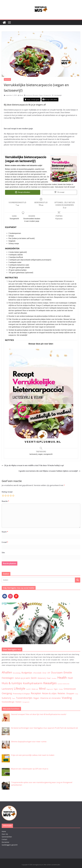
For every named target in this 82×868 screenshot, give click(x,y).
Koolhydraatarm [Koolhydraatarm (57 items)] (33, 683)
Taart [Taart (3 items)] (14, 698)
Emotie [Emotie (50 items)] (68, 672)
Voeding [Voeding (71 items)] (67, 697)
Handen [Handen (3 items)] (54, 678)
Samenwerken (7, 837)
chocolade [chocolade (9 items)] (37, 673)
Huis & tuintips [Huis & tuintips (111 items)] (12, 683)
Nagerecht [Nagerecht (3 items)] (50, 689)
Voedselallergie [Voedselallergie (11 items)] (8, 701)
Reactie (5, 501)
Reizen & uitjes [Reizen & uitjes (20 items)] (49, 693)
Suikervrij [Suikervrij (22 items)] (6, 698)
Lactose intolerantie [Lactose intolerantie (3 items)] (63, 683)
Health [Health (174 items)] (62, 677)
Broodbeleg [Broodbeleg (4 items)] (17, 673)
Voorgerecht (47, 95)
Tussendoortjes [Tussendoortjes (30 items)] (24, 698)
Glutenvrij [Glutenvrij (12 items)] (42, 678)
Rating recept (7, 492)
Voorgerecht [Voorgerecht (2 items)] (26, 702)
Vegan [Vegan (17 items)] (36, 698)
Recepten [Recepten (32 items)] (36, 693)
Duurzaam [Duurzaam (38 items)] (57, 672)
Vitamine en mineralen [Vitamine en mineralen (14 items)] (50, 698)
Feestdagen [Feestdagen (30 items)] (8, 678)
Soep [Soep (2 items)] (77, 693)
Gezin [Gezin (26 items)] (34, 678)
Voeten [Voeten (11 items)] (18, 701)
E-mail (5, 542)
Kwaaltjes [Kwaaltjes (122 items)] (50, 683)
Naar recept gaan (32, 100)
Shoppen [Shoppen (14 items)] (70, 693)
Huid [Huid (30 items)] (70, 678)
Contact (4, 839)
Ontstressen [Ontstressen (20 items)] (70, 689)
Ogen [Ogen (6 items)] (56, 689)
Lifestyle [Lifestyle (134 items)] (20, 688)
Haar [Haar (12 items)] (49, 678)
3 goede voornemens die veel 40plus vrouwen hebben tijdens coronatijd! (49, 471)
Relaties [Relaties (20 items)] (61, 693)
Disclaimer (6, 842)
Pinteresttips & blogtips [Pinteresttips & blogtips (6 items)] (21, 693)
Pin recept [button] (59, 192)
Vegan (41, 95)
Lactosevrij (29, 95)
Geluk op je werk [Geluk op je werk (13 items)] (22, 678)
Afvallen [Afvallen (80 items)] (7, 672)
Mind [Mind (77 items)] (42, 688)
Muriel (21, 95)
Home (4, 831)
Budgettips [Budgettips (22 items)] (27, 672)
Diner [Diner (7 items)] (44, 673)
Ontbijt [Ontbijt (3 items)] (61, 689)
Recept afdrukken (50, 100)
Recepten (7, 79)
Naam (5, 531)
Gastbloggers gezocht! (10, 845)
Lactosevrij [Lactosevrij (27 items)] (7, 689)
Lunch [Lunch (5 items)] (28, 689)
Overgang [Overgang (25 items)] (7, 693)
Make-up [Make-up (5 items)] (35, 689)
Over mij (5, 834)
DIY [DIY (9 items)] (49, 673)
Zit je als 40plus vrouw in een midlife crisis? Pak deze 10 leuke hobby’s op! (33, 465)
